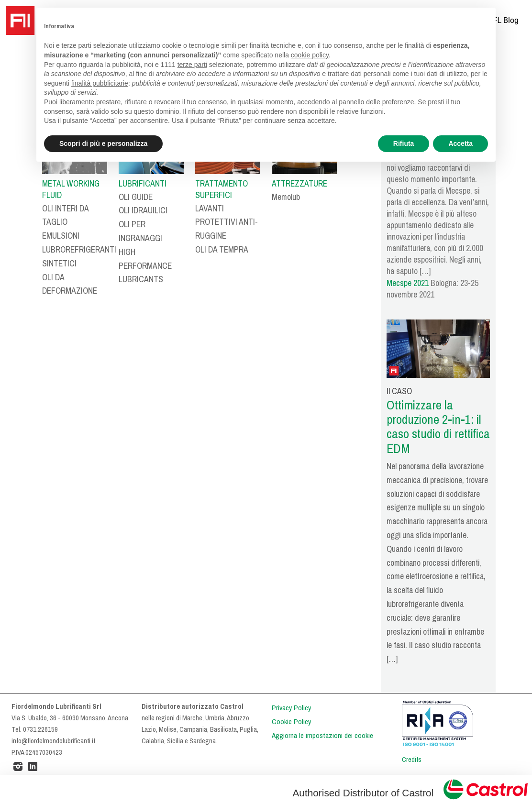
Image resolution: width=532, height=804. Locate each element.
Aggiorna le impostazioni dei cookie (322, 736)
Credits (412, 760)
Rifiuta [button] (404, 143)
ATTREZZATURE (299, 184)
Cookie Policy (291, 722)
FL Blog (506, 20)
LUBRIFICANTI (143, 184)
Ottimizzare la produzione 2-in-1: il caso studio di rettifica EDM (438, 427)
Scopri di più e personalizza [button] (103, 143)
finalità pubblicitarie (100, 83)
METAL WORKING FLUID (71, 189)
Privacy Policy (291, 708)
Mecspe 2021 (408, 283)
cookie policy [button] (310, 55)
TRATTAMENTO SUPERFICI (222, 189)
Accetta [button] (460, 143)
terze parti (192, 65)
